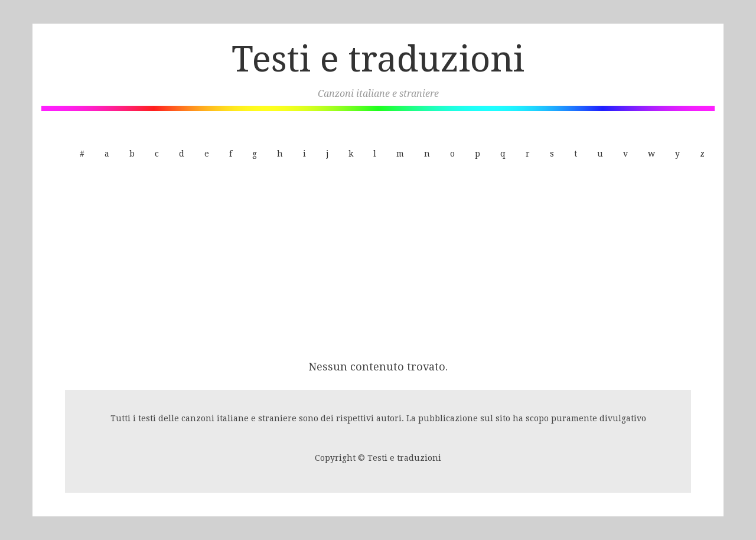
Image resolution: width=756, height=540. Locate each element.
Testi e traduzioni (378, 59)
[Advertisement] (378, 262)
